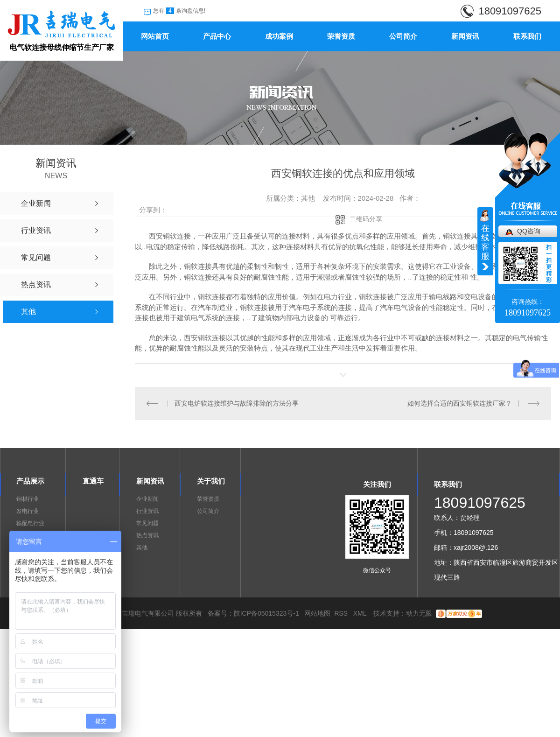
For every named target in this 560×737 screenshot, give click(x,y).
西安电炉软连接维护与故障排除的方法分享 (237, 403)
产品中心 (217, 36)
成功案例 (279, 36)
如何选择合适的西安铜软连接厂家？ (460, 403)
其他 (142, 547)
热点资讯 (147, 535)
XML (361, 613)
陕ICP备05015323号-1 (266, 613)
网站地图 (317, 613)
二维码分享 (366, 219)
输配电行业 (30, 523)
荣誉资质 (341, 36)
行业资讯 (147, 511)
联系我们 (527, 36)
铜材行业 (28, 499)
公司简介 (403, 36)
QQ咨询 (529, 231)
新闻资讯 (465, 36)
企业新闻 (147, 499)
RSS (342, 613)
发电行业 (28, 511)
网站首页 (155, 36)
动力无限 (419, 613)
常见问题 (147, 523)
